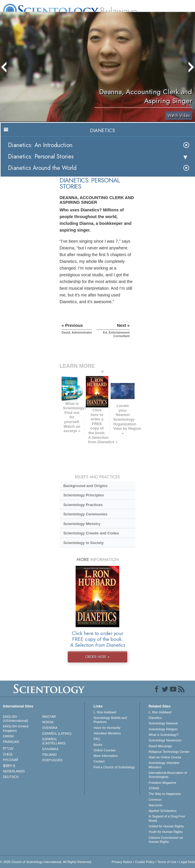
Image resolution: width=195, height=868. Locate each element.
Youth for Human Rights (166, 832)
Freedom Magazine (162, 783)
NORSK (48, 722)
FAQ (97, 739)
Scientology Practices (83, 505)
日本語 (8, 754)
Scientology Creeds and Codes (91, 533)
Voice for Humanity (107, 728)
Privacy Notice (122, 862)
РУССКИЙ (11, 760)
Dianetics (155, 718)
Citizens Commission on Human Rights (166, 840)
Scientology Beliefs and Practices (110, 720)
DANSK (8, 736)
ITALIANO (49, 755)
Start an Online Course (165, 757)
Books (98, 745)
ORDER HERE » (97, 657)
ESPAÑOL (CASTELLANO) (54, 741)
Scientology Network (163, 723)
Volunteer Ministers (107, 733)
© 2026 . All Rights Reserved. (46, 862)
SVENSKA (50, 728)
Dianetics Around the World (42, 168)
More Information (106, 756)
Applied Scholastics (162, 811)
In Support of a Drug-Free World (167, 818)
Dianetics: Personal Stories (41, 157)
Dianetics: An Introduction (40, 145)
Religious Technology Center (169, 752)
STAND (154, 788)
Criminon (155, 800)
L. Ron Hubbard (105, 712)
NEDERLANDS (14, 771)
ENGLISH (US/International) (15, 719)
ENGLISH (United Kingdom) (16, 728)
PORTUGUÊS (52, 760)
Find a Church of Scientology (114, 767)
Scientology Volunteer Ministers (164, 765)
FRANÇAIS (11, 742)
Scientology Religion (163, 729)
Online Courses (105, 750)
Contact (99, 761)
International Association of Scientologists (168, 775)
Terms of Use (167, 862)
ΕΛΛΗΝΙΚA (51, 749)
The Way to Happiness (165, 794)
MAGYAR (49, 717)
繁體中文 (9, 766)
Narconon (156, 805)
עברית (8, 748)
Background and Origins (85, 486)
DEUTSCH (11, 777)
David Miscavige (160, 746)
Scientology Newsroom (165, 740)
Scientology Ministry (82, 524)
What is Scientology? (164, 735)
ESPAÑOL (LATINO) (57, 734)
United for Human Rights (166, 826)
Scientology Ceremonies (85, 514)
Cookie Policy (145, 862)
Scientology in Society (83, 543)
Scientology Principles (84, 495)
